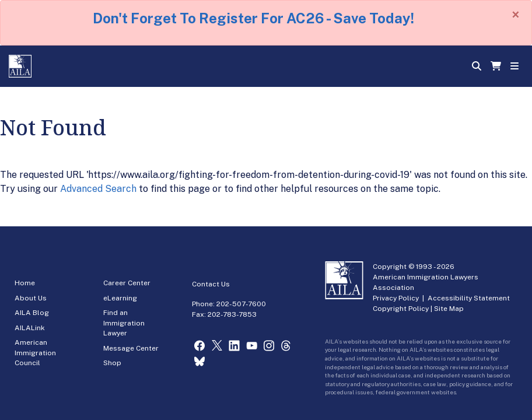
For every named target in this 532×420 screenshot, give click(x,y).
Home (25, 283)
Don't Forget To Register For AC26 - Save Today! (253, 18)
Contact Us (211, 284)
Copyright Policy (401, 309)
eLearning (120, 298)
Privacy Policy (396, 298)
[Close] (516, 15)
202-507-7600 (241, 304)
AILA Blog (32, 313)
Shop (112, 363)
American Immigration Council (35, 353)
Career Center (127, 283)
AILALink (30, 328)
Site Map (449, 309)
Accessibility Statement (469, 298)
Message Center (131, 348)
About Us (31, 298)
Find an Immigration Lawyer (124, 323)
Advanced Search (98, 189)
